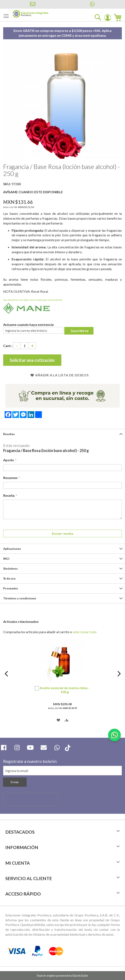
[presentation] (30, 799)
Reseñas (9, 434)
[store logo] (30, 14)
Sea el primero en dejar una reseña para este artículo (33, 300)
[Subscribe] (15, 782)
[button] (58, 720)
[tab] (62, 434)
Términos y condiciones (20, 598)
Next (119, 676)
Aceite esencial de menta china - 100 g (65, 690)
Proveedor (11, 588)
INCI (6, 559)
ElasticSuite (80, 975)
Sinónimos (10, 568)
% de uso (9, 578)
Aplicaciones (12, 549)
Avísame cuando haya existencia (28, 325)
